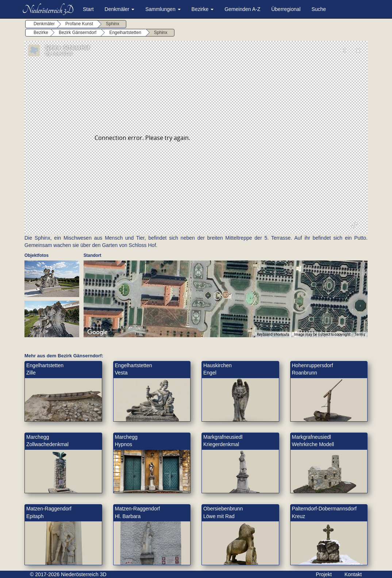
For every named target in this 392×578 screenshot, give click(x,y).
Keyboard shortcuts (273, 334)
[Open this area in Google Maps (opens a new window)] (97, 332)
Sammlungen (163, 9)
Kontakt (353, 574)
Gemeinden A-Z (242, 9)
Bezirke (203, 9)
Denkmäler (120, 9)
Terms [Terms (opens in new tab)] (360, 334)
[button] (225, 295)
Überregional (286, 9)
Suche (319, 9)
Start (88, 9)
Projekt (324, 574)
